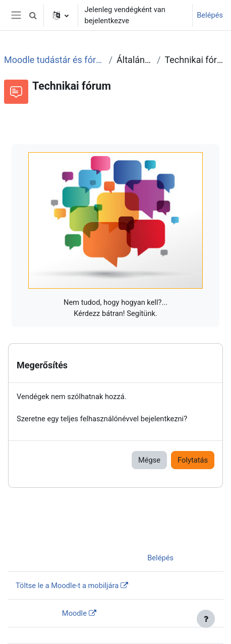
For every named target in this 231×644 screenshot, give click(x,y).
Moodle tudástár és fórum (54, 60)
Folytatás (193, 460)
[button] (33, 15)
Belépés (210, 15)
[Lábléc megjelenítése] (206, 619)
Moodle (74, 613)
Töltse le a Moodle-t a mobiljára (67, 586)
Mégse (149, 460)
